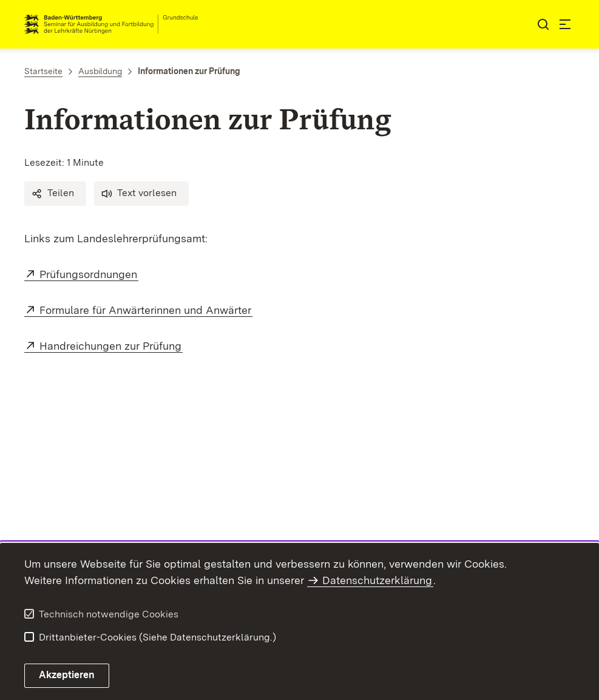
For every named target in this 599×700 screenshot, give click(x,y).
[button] (55, 194)
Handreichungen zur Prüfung (111, 346)
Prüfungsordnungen (89, 274)
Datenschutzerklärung (377, 580)
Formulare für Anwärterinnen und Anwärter (146, 310)
